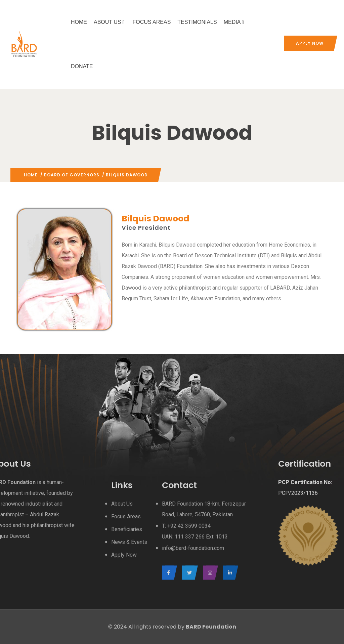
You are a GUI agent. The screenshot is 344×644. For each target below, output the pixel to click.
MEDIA (235, 22)
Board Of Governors (72, 175)
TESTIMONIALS (197, 22)
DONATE (82, 66)
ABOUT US (110, 22)
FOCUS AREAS (152, 22)
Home (31, 175)
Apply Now (310, 43)
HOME (79, 22)
